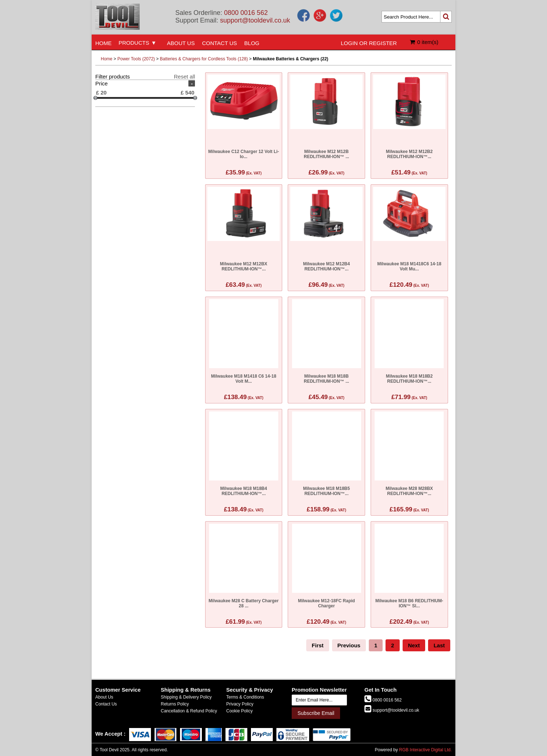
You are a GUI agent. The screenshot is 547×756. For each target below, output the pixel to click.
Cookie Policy (239, 711)
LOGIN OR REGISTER (369, 43)
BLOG (252, 43)
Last (439, 645)
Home (107, 59)
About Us (104, 697)
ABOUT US (181, 43)
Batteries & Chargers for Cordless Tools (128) (204, 59)
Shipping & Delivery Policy (186, 697)
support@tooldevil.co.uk (255, 20)
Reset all (184, 77)
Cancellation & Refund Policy (189, 711)
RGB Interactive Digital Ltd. (425, 750)
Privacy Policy (240, 704)
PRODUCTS (134, 43)
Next (414, 645)
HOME (103, 43)
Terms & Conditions (245, 697)
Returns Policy (175, 704)
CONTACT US (219, 43)
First (318, 645)
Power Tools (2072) (136, 59)
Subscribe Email (316, 713)
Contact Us (106, 704)
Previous (349, 645)
